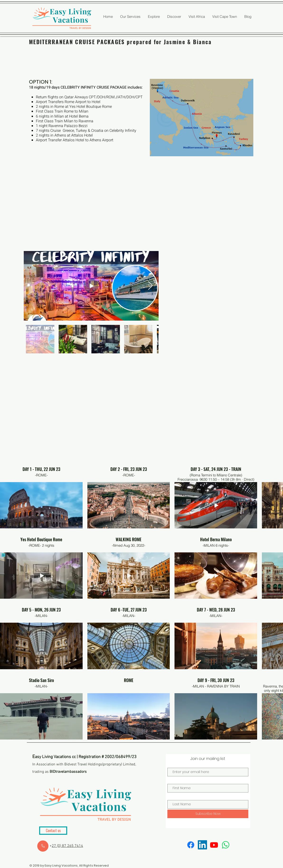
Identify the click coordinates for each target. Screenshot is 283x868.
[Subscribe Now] (208, 814)
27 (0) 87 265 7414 (67, 846)
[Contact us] (53, 831)
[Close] (43, 846)
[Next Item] (150, 286)
